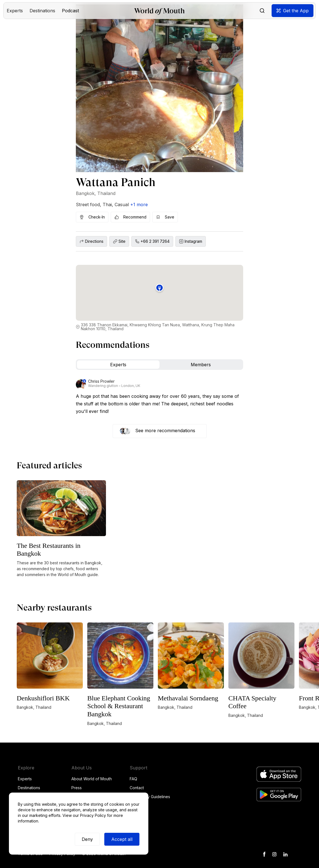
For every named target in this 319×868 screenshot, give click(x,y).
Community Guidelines (150, 797)
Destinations (29, 788)
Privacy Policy (93, 815)
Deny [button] (87, 839)
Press (77, 788)
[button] (15, 11)
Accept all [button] (122, 839)
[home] (159, 11)
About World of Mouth (92, 779)
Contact (137, 788)
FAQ (133, 779)
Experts (25, 779)
